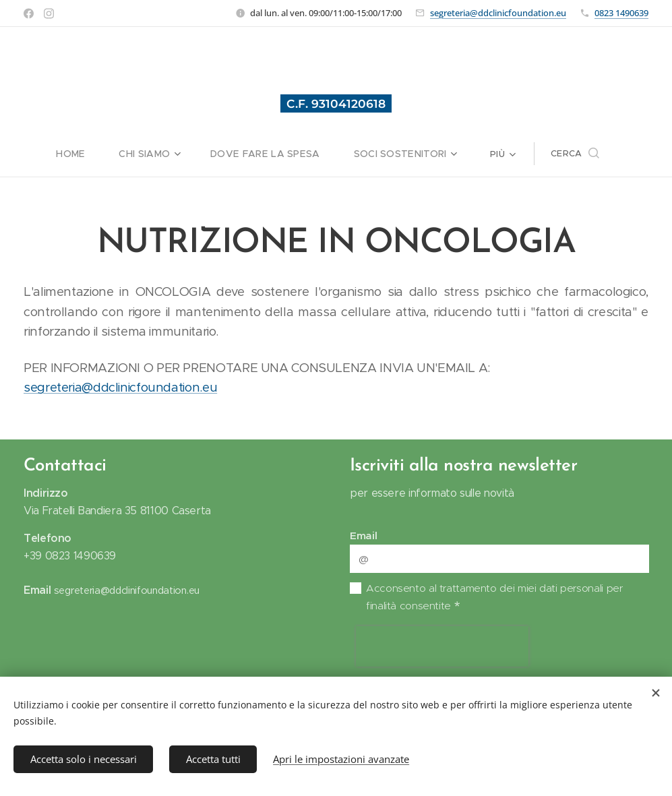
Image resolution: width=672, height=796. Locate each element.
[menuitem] (40, 154)
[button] (613, 154)
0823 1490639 (621, 13)
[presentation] (442, 646)
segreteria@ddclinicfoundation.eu (498, 13)
